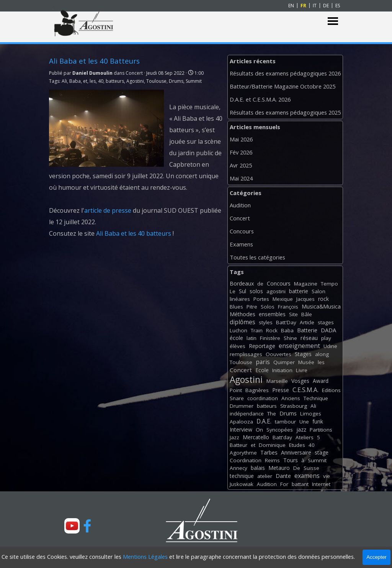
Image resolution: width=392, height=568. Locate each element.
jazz (301, 429)
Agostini (135, 81)
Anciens (291, 398)
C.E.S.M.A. (305, 390)
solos (256, 291)
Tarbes (269, 452)
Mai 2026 (241, 139)
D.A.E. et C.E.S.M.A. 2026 (260, 99)
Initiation (282, 370)
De (297, 468)
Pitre (252, 307)
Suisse (311, 468)
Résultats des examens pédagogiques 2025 (285, 112)
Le (233, 291)
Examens (241, 244)
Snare (237, 398)
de (260, 284)
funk (318, 421)
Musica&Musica (321, 306)
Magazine (306, 284)
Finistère (270, 338)
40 (101, 81)
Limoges (311, 414)
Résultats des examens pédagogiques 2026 (285, 73)
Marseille (277, 381)
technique (242, 476)
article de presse (108, 210)
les (93, 81)
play (326, 338)
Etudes (297, 445)
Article (307, 322)
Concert (240, 218)
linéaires (240, 299)
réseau (309, 338)
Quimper (284, 362)
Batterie (307, 330)
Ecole (262, 370)
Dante (283, 476)
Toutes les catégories (257, 257)
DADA (328, 330)
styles (266, 322)
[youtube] (72, 526)
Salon (318, 291)
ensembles (272, 314)
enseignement (299, 346)
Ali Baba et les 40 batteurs (134, 233)
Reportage (262, 346)
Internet (321, 484)
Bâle (307, 314)
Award (321, 381)
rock (323, 299)
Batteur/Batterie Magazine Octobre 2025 (283, 86)
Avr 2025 (241, 165)
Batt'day (282, 437)
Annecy (238, 468)
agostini (276, 291)
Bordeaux (242, 283)
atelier (265, 476)
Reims (272, 460)
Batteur (238, 445)
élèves (238, 346)
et (85, 81)
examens (307, 476)
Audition (240, 205)
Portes (261, 299)
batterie (299, 291)
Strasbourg (294, 406)
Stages (303, 354)
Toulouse (156, 81)
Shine (290, 338)
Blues (236, 307)
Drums (176, 81)
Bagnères (257, 390)
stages (326, 322)
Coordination (246, 460)
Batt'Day (286, 322)
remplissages (246, 354)
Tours (291, 460)
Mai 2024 (241, 178)
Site (293, 314)
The (272, 414)
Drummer (242, 406)
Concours (242, 231)
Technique (316, 398)
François (288, 307)
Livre (302, 370)
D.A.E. (264, 421)
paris (263, 362)
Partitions (321, 430)
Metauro (279, 468)
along (322, 354)
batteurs (115, 81)
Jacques (305, 299)
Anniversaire (296, 452)
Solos (268, 307)
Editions (331, 390)
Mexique (283, 299)
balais (258, 468)
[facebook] (87, 526)
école (236, 338)
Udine (330, 346)
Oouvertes (278, 354)
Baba (75, 81)
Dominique (272, 445)
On (259, 430)
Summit (194, 81)
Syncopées (280, 430)
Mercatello (256, 437)
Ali (64, 81)
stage (322, 452)
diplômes (243, 322)
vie (327, 476)
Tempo (329, 284)
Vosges (300, 381)
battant (300, 484)
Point (236, 390)
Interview (241, 429)
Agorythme (243, 453)
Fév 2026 (241, 152)
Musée (306, 362)
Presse (281, 390)
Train (257, 330)
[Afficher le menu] (333, 21)
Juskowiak (242, 484)
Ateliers (305, 437)
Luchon (238, 330)
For (284, 484)
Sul (243, 291)
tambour (285, 422)
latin (252, 338)
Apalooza (241, 422)
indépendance (247, 414)
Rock (272, 330)
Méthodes (243, 314)
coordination (263, 398)
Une (304, 422)
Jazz (234, 437)
